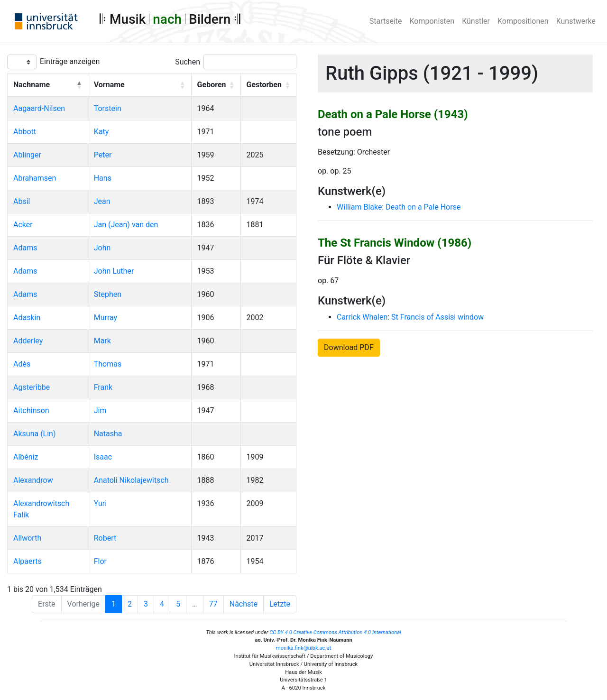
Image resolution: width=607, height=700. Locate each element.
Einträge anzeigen (70, 61)
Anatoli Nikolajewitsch (131, 480)
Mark (102, 341)
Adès (22, 364)
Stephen (108, 294)
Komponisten (432, 21)
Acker (23, 225)
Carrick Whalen (362, 317)
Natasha (108, 434)
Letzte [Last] (280, 604)
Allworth (27, 538)
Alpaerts (28, 561)
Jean (102, 201)
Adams (25, 248)
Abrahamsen (35, 178)
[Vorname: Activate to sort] (139, 85)
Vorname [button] (109, 85)
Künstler (476, 21)
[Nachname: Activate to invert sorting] (48, 85)
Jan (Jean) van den (126, 225)
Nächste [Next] (244, 604)
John (102, 248)
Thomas (108, 364)
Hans (103, 178)
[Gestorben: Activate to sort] (268, 85)
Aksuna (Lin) (35, 434)
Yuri (100, 503)
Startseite (386, 21)
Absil (22, 201)
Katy (101, 132)
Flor (100, 561)
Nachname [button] (32, 85)
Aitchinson (31, 410)
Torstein (108, 108)
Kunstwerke (576, 21)
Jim (100, 410)
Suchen (188, 62)
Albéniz (26, 457)
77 (213, 604)
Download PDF (349, 347)
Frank (103, 387)
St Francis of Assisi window (437, 317)
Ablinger (27, 155)
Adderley (28, 341)
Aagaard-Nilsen (39, 108)
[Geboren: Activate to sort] (216, 85)
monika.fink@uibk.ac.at (303, 648)
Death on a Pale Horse (423, 207)
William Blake (359, 207)
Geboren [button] (212, 85)
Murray (106, 318)
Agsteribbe (32, 387)
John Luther (114, 271)
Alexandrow (33, 480)
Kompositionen (523, 21)
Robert (105, 538)
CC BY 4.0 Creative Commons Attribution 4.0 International (335, 632)
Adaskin (27, 318)
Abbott (25, 132)
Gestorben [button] (264, 85)
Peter (103, 155)
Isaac (103, 457)
